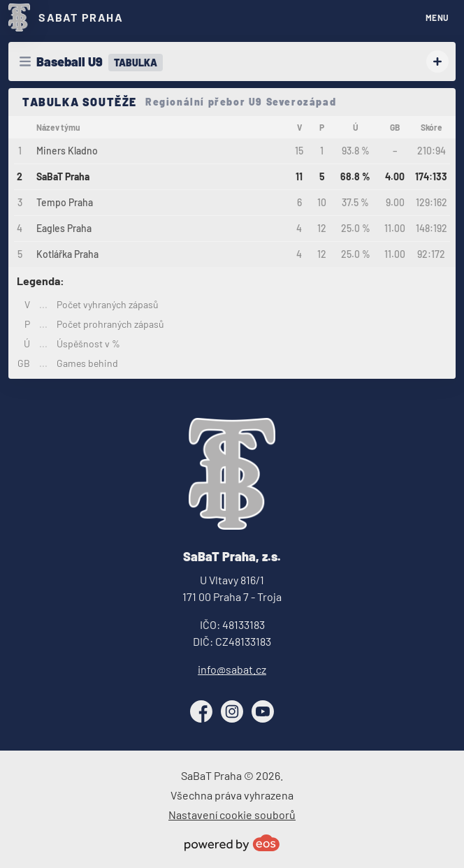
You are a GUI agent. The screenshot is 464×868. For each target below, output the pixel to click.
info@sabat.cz (232, 669)
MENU (437, 17)
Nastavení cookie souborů (232, 815)
